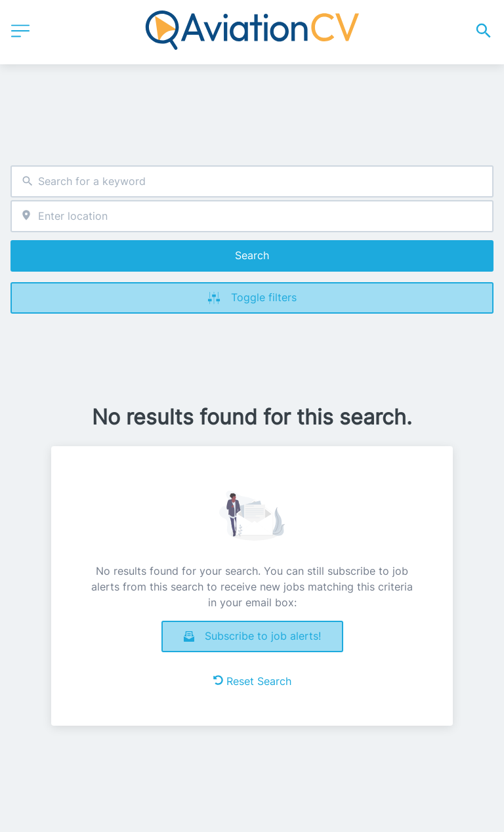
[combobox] (252, 181)
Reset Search (252, 681)
